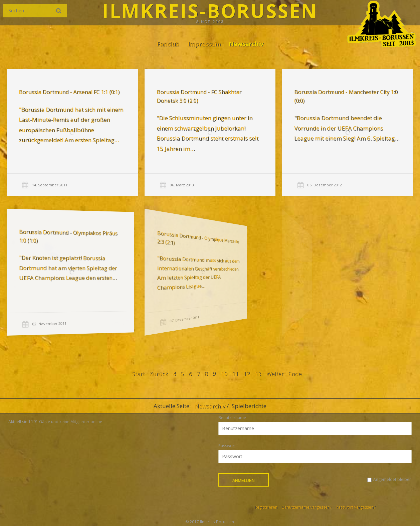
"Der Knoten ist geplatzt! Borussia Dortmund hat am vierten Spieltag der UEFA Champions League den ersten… (55, 268)
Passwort (227, 446)
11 (235, 374)
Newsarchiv (246, 44)
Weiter (275, 374)
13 (258, 374)
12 (247, 374)
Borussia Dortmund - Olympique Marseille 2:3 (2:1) (170, 241)
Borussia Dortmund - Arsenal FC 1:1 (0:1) (69, 92)
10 (224, 374)
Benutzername (232, 418)
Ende (295, 374)
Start (138, 374)
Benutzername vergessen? (307, 507)
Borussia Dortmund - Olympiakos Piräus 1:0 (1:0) (55, 238)
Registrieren (266, 507)
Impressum (204, 44)
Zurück (159, 374)
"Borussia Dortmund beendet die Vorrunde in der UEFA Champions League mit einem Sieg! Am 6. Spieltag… (346, 128)
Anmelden (244, 481)
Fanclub (168, 44)
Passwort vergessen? (356, 507)
